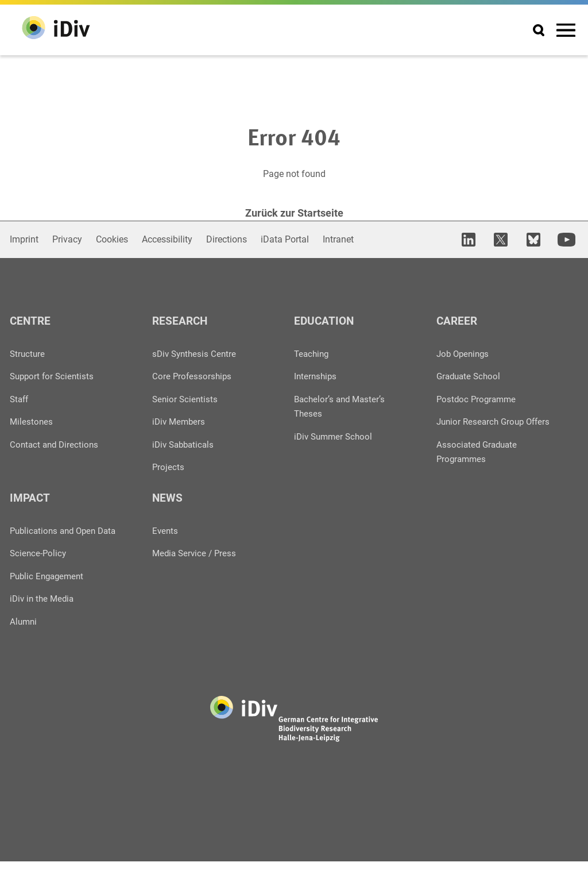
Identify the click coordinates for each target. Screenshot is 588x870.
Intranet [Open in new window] (338, 238)
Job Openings (465, 352)
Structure (28, 352)
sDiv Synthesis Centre (196, 352)
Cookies (112, 238)
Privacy (67, 238)
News (168, 505)
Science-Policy (39, 561)
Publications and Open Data (67, 538)
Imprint (24, 238)
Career (458, 318)
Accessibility (167, 238)
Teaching (313, 352)
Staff (20, 398)
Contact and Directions (56, 444)
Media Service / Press (196, 561)
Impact (31, 505)
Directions (227, 238)
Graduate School (470, 375)
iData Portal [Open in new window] (285, 238)
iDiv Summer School (335, 436)
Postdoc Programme (478, 398)
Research (181, 318)
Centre (31, 318)
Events (166, 538)
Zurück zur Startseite (294, 213)
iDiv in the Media (44, 607)
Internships (316, 375)
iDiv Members (180, 421)
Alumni (24, 630)
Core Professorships (193, 375)
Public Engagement (49, 584)
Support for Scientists (54, 375)
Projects (169, 467)
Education (325, 318)
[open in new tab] (477, 238)
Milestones (32, 421)
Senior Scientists (186, 398)
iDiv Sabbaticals (185, 444)
